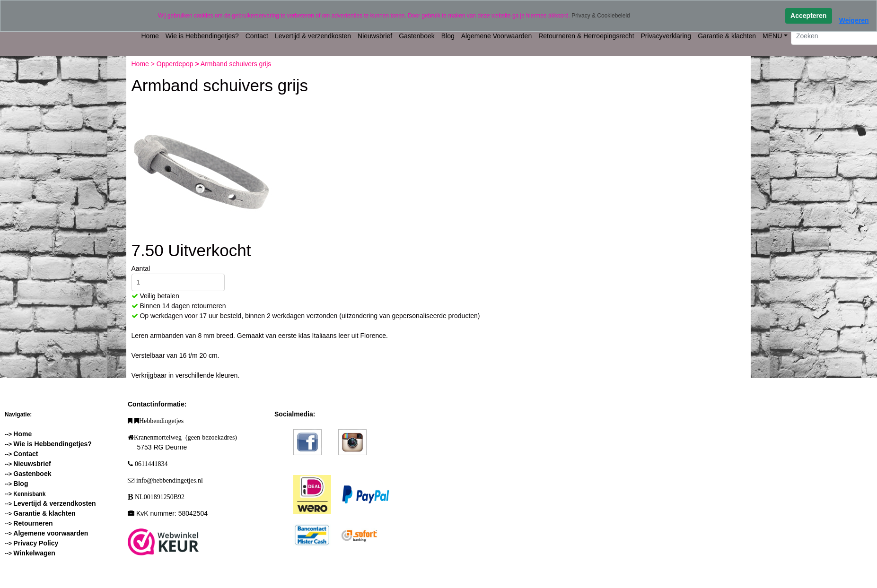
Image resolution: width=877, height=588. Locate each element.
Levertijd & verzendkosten (313, 36)
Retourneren (33, 523)
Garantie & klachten (727, 36)
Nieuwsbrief (375, 36)
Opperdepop (176, 64)
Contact (257, 36)
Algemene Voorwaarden (496, 36)
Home (150, 36)
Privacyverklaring (666, 36)
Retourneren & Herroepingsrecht (586, 36)
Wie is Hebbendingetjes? (202, 36)
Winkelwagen (34, 553)
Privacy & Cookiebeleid (601, 16)
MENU (772, 36)
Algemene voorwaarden (51, 533)
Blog (448, 36)
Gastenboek (417, 36)
